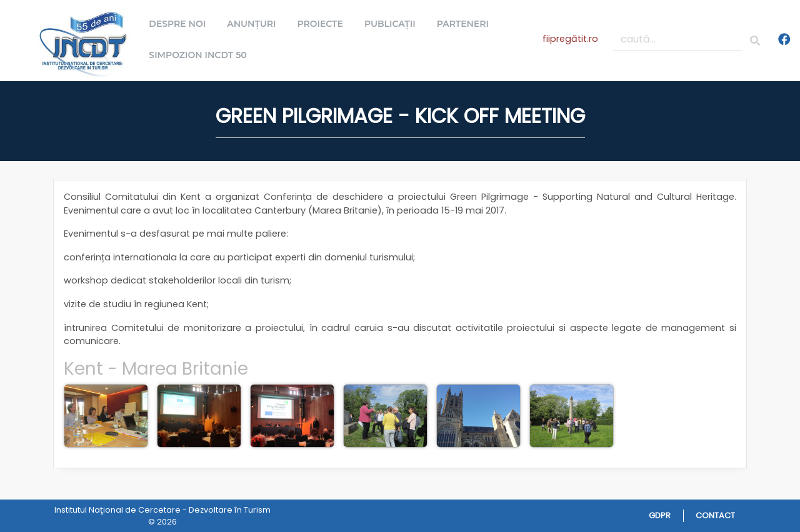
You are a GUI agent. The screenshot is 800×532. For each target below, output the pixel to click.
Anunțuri (255, 24)
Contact (715, 515)
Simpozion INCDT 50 (201, 55)
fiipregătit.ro (570, 39)
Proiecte (324, 24)
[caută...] (678, 39)
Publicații (394, 24)
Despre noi (181, 24)
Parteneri (467, 24)
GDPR (660, 515)
